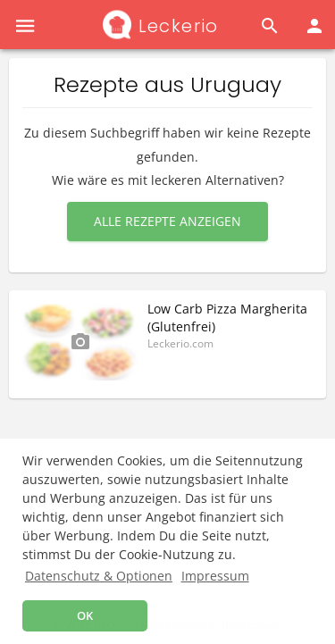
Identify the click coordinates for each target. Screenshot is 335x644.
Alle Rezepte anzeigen (167, 221)
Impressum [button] (215, 576)
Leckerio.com (180, 343)
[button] (25, 25)
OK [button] (85, 616)
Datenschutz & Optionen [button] (99, 576)
